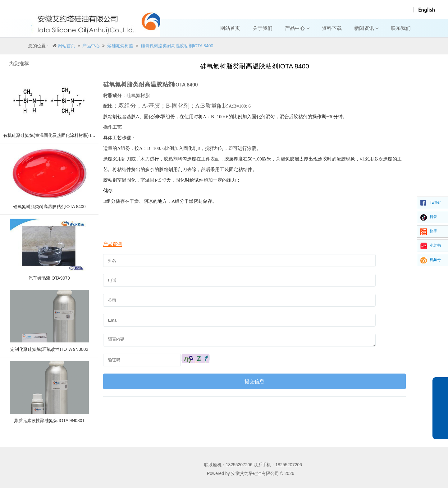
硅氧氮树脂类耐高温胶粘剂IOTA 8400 (177, 46)
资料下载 (332, 28)
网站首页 (230, 28)
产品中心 (297, 28)
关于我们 (263, 28)
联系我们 (401, 28)
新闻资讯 (366, 28)
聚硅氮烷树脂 (120, 46)
